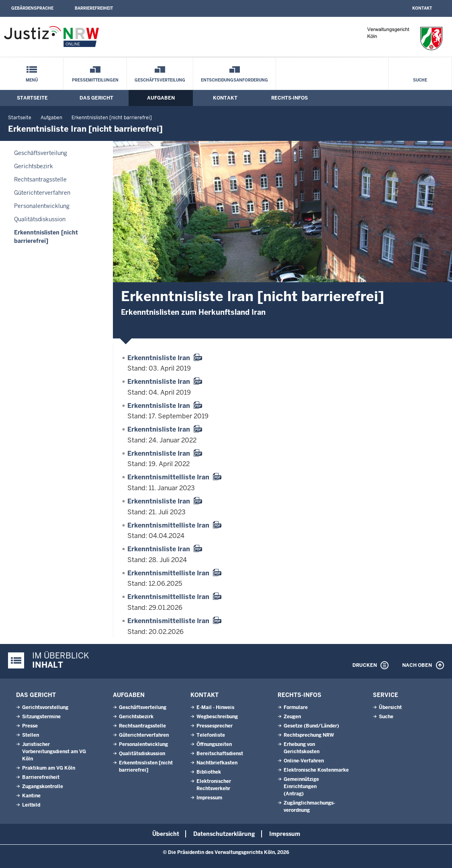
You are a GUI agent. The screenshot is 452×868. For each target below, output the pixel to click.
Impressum (209, 798)
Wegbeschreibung (217, 717)
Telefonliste (211, 735)
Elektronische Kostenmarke (316, 770)
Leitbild (31, 805)
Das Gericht (96, 98)
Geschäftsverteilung (160, 80)
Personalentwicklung (42, 206)
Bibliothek (209, 772)
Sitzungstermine (41, 717)
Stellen (31, 735)
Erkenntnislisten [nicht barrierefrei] (112, 118)
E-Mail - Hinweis (215, 707)
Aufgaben (161, 98)
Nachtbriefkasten (217, 763)
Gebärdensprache (32, 8)
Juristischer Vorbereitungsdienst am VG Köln (54, 752)
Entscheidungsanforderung (234, 80)
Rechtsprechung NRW (309, 735)
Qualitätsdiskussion (40, 219)
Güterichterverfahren (42, 193)
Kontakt (422, 8)
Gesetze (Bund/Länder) (311, 726)
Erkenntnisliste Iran (159, 358)
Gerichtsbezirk (34, 166)
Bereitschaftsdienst (220, 754)
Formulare (296, 707)
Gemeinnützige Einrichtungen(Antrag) (301, 786)
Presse (30, 726)
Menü (32, 80)
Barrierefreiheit (94, 8)
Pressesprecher (215, 726)
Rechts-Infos (289, 98)
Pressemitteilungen (95, 80)
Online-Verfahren (304, 761)
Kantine (31, 796)
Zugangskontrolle (43, 786)
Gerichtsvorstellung (45, 707)
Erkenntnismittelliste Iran (168, 477)
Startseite (32, 98)
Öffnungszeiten (214, 744)
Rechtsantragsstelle (40, 179)
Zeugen (292, 717)
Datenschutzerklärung (224, 834)
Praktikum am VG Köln (49, 768)
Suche (420, 80)
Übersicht (390, 707)
